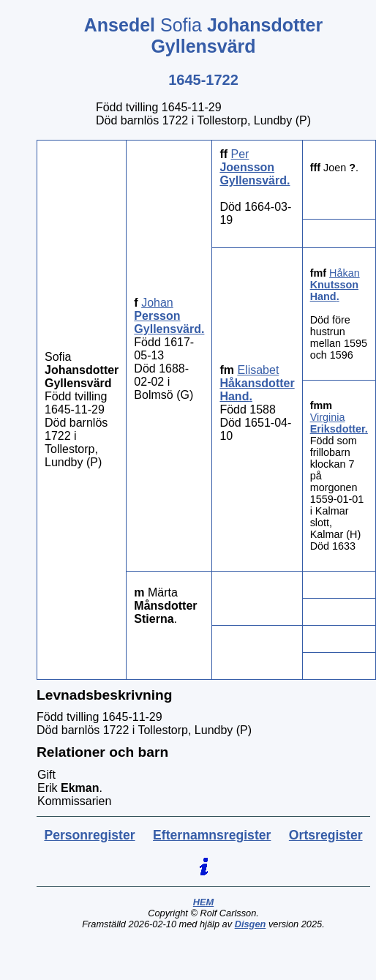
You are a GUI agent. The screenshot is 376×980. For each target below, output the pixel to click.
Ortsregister (326, 835)
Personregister (89, 835)
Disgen (251, 924)
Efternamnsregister (212, 835)
